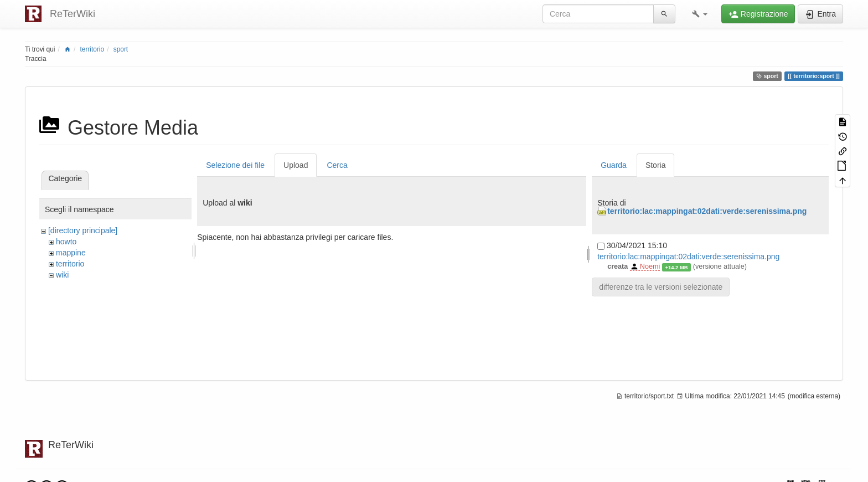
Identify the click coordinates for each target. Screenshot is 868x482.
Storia (656, 165)
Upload (296, 165)
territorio (92, 49)
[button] (700, 14)
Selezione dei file (235, 165)
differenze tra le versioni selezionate (661, 287)
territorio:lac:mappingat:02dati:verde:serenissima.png (707, 211)
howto (66, 242)
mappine (71, 253)
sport (121, 49)
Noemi (650, 266)
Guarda (614, 165)
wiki (62, 275)
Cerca (337, 165)
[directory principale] (83, 230)
